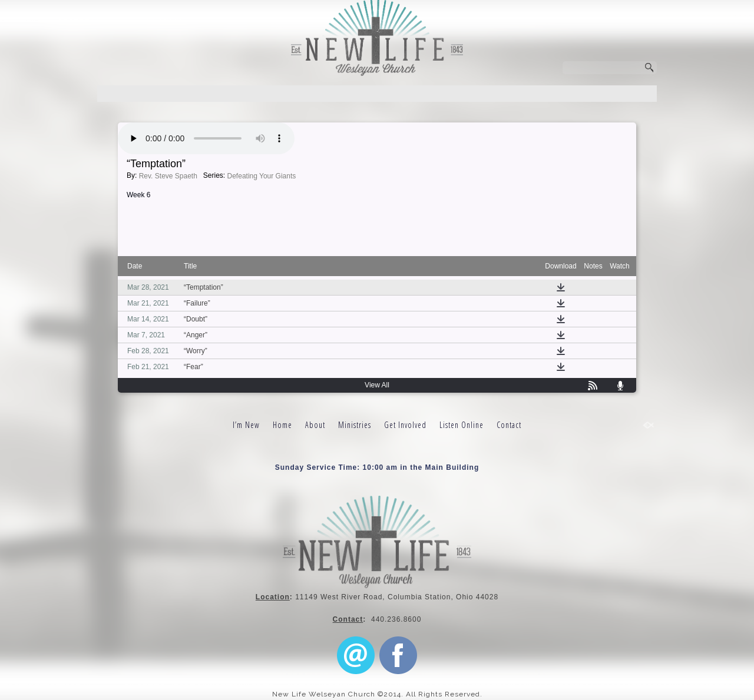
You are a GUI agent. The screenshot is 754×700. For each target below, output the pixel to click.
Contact (509, 425)
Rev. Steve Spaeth (168, 176)
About (315, 425)
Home (282, 425)
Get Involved (405, 425)
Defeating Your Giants (262, 176)
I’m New (246, 425)
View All (377, 385)
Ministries (355, 425)
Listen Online (462, 425)
